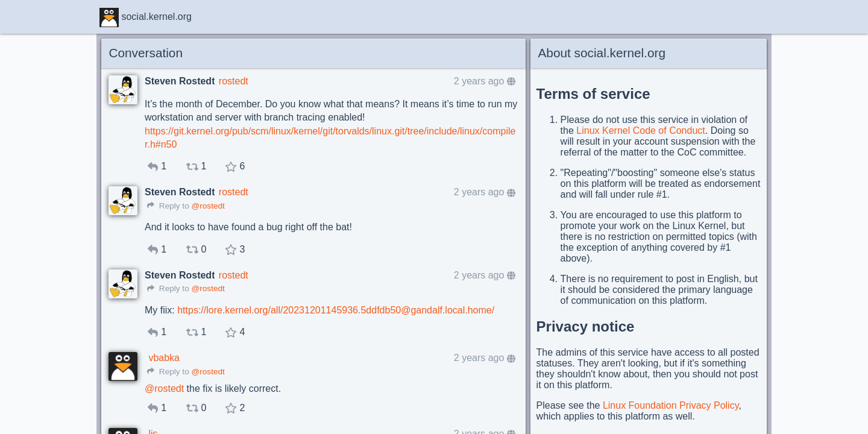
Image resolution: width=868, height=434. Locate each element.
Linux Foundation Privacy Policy (671, 405)
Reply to (168, 206)
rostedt (234, 81)
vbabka (164, 358)
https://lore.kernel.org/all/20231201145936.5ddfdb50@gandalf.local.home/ (336, 310)
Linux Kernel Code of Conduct (640, 131)
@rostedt (208, 206)
